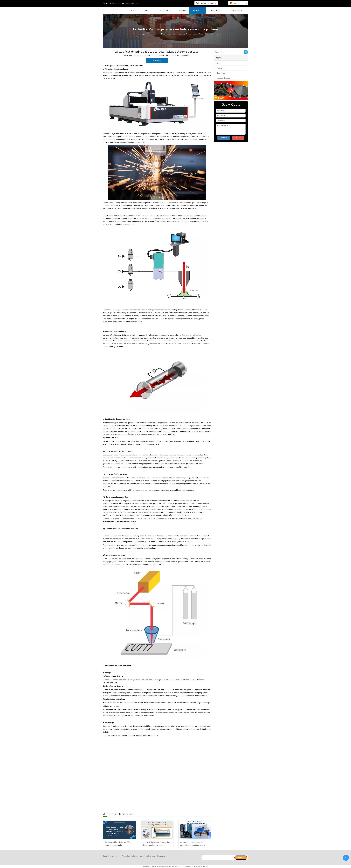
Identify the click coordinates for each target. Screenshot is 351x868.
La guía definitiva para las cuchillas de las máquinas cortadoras (156, 844)
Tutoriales (221, 73)
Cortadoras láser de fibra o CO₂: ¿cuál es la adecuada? (118, 844)
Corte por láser (111, 73)
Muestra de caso (223, 78)
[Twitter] (162, 3)
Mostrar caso (150, 856)
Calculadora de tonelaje (206, 3)
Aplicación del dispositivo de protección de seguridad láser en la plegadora (194, 844)
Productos (126, 856)
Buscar (246, 52)
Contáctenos (162, 856)
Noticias (134, 856)
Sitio (189, 55)
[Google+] (158, 3)
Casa (105, 856)
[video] (231, 90)
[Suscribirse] (241, 858)
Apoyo (141, 856)
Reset (238, 138)
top (346, 857)
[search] (218, 858)
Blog (219, 63)
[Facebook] (154, 3)
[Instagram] (169, 3)
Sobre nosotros (114, 856)
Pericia (219, 68)
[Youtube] (165, 3)
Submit (224, 138)
